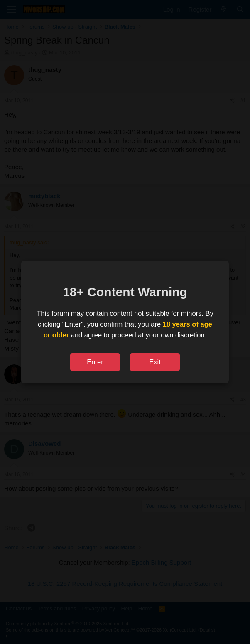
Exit (155, 362)
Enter (95, 362)
